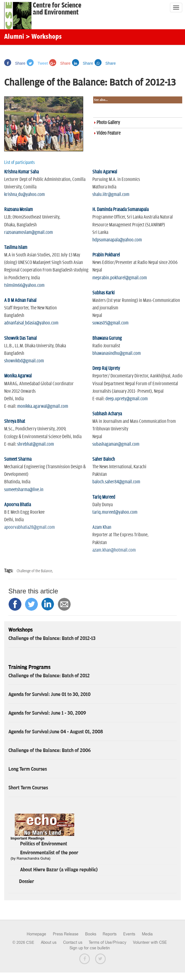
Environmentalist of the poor (49, 853)
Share (15, 63)
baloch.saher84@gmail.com (116, 482)
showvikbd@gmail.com (24, 361)
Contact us (73, 942)
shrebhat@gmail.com (36, 444)
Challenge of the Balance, (35, 571)
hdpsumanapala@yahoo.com (117, 240)
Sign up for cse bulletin (90, 948)
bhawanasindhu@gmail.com (117, 353)
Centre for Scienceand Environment (57, 9)
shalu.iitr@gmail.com (111, 195)
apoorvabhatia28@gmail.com (29, 527)
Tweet (37, 63)
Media (147, 934)
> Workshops (44, 37)
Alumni (14, 37)
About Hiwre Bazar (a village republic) (59, 870)
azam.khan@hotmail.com (114, 550)
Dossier (26, 882)
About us (49, 942)
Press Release (66, 934)
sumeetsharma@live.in (24, 490)
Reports (110, 934)
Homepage (36, 934)
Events (129, 934)
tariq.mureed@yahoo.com (115, 512)
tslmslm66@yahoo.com (24, 285)
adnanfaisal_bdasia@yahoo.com (31, 323)
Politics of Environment (44, 844)
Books (91, 934)
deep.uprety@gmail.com (127, 399)
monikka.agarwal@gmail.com (43, 406)
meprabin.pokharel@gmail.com (120, 278)
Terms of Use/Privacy (108, 942)
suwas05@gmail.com (110, 323)
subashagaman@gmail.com (116, 444)
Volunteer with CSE (150, 942)
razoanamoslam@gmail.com (29, 232)
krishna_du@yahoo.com (24, 195)
